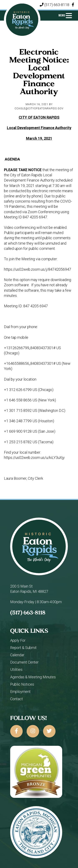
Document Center (24, 662)
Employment (20, 692)
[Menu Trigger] (65, 15)
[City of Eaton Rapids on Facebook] (16, 731)
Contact (17, 699)
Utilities (16, 669)
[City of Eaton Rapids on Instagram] (33, 731)
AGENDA (12, 159)
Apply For (18, 640)
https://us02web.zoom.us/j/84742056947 (38, 269)
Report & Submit (23, 648)
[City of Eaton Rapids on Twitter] (49, 731)
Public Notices (22, 684)
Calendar (17, 655)
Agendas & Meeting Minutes (33, 677)
